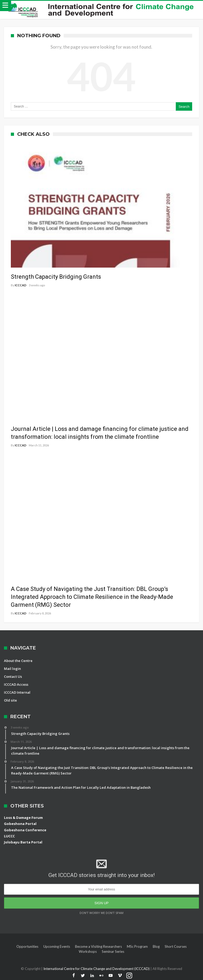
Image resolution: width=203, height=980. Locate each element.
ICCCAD (21, 285)
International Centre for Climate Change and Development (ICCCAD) (97, 969)
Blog (156, 946)
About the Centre (18, 661)
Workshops (88, 951)
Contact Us (13, 676)
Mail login (12, 669)
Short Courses (176, 946)
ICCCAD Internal (17, 692)
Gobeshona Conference (25, 830)
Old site (10, 700)
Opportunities (27, 946)
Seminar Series (113, 951)
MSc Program (137, 946)
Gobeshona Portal (20, 824)
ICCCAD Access (16, 684)
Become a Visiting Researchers (98, 946)
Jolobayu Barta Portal (23, 842)
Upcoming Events (57, 946)
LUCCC (9, 836)
